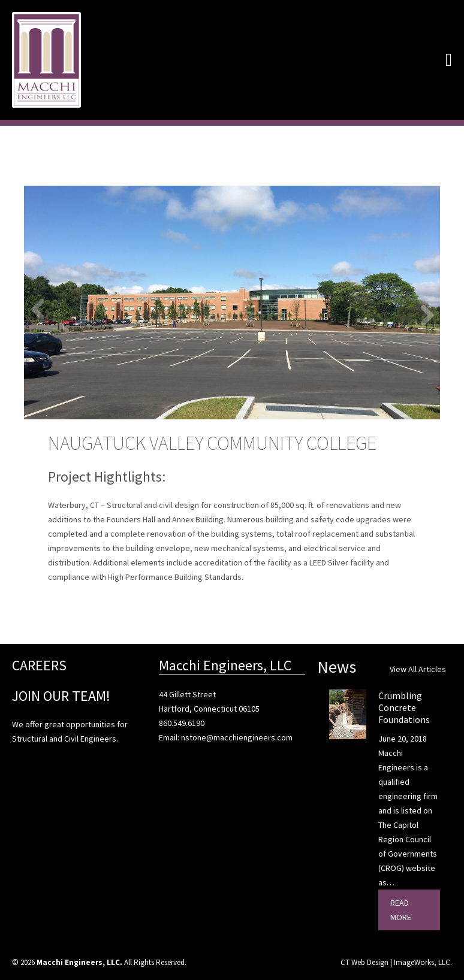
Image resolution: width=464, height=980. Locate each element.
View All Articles (418, 669)
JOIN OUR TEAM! (61, 696)
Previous (42, 308)
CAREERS (39, 665)
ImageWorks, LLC (422, 962)
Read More (401, 910)
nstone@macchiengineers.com (237, 737)
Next (422, 314)
